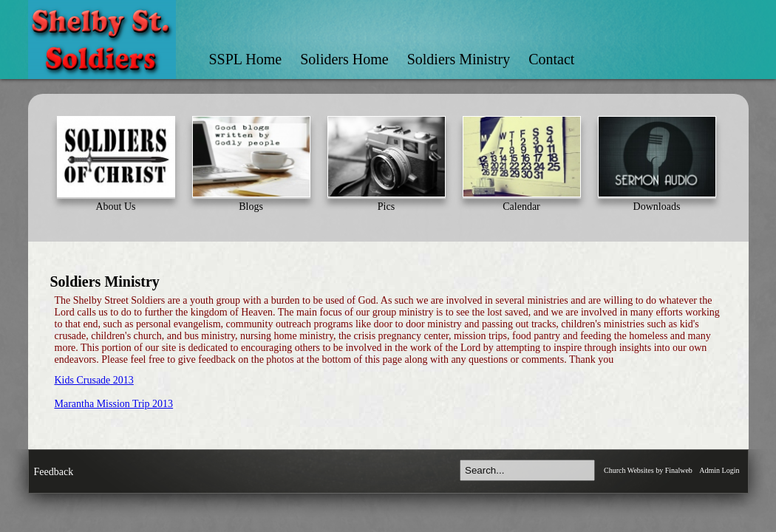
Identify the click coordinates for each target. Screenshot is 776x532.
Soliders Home (344, 59)
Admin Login (719, 470)
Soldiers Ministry (459, 59)
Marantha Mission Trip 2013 (114, 404)
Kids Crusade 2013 (94, 380)
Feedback (54, 472)
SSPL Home (246, 59)
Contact (551, 59)
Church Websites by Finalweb (648, 470)
